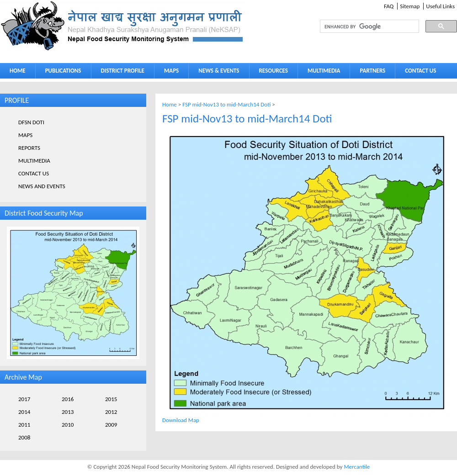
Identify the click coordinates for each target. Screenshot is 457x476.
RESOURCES (271, 72)
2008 (24, 437)
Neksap (122, 26)
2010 (68, 425)
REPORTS (29, 148)
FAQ (389, 6)
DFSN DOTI (31, 122)
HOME (18, 71)
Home (170, 104)
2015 (111, 399)
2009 (111, 425)
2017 (24, 399)
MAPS (169, 72)
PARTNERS (372, 71)
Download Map (181, 420)
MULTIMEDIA (322, 72)
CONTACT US (420, 71)
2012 (111, 412)
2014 (24, 412)
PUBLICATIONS (61, 72)
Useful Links (440, 6)
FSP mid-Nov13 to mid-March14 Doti (226, 104)
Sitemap (410, 6)
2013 (68, 412)
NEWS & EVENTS (219, 71)
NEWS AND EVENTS (42, 186)
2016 (68, 399)
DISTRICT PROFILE (121, 72)
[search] (361, 26)
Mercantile (357, 467)
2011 (24, 425)
